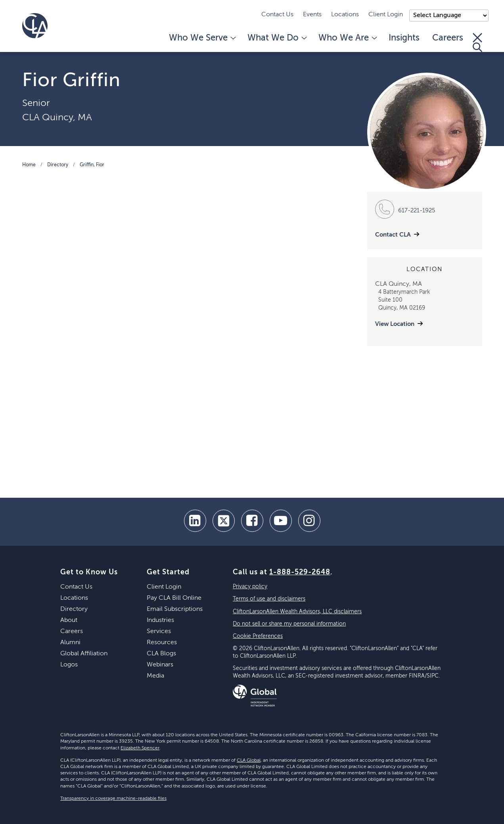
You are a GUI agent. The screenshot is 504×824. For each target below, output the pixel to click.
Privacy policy (250, 587)
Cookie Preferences (258, 636)
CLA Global (249, 760)
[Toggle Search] (477, 42)
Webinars (160, 665)
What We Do (277, 38)
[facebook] (252, 521)
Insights (404, 38)
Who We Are (347, 38)
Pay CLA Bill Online (174, 598)
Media (155, 676)
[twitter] (224, 521)
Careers (448, 38)
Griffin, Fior (92, 165)
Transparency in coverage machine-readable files (113, 799)
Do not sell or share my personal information (289, 624)
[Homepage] (35, 26)
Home (29, 165)
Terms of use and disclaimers (269, 599)
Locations (345, 15)
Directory (58, 165)
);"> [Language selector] (449, 15)
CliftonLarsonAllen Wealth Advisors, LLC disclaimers (297, 612)
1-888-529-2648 (300, 572)
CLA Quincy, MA (57, 117)
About (69, 620)
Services (159, 631)
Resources (162, 643)
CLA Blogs (161, 654)
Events (312, 15)
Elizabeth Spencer (140, 748)
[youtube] (281, 521)
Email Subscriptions (175, 609)
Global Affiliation (84, 654)
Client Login (386, 15)
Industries (160, 620)
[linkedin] (195, 521)
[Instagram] (309, 521)
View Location (395, 324)
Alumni (70, 643)
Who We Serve (202, 38)
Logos (69, 665)
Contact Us (277, 15)
